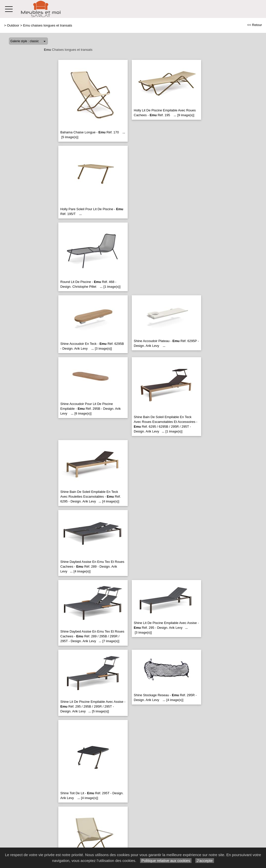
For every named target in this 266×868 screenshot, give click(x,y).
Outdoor (13, 25)
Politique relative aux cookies (166, 861)
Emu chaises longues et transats (47, 25)
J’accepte (205, 861)
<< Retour (255, 25)
